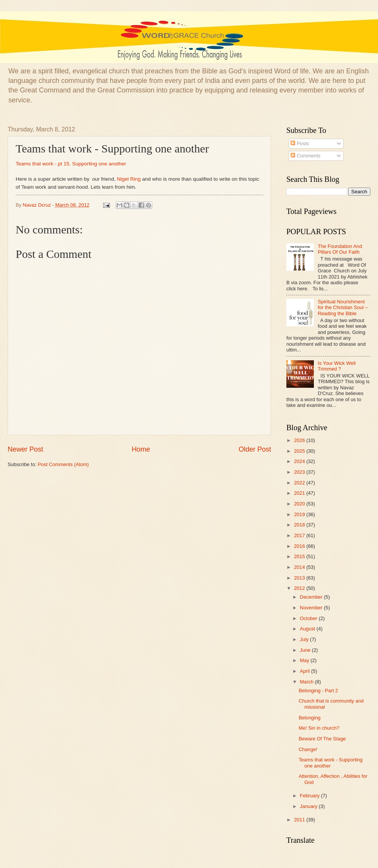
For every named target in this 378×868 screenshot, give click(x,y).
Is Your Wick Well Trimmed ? (337, 366)
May (305, 660)
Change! (308, 749)
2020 (300, 504)
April (305, 671)
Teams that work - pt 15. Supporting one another (71, 164)
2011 (300, 820)
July (305, 639)
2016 (300, 546)
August (308, 629)
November (312, 608)
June (306, 650)
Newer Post (25, 449)
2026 (300, 440)
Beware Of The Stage (322, 739)
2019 (300, 514)
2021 (300, 493)
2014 (300, 567)
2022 (300, 483)
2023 (300, 472)
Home (141, 449)
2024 (300, 461)
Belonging (309, 718)
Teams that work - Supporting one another (330, 763)
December (312, 597)
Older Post (255, 449)
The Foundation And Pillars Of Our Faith (340, 249)
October (309, 618)
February (310, 796)
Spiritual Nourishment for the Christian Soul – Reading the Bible (343, 308)
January (309, 806)
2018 (300, 525)
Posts (300, 143)
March (307, 682)
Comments (305, 156)
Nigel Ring (129, 179)
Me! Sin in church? (319, 728)
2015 (300, 556)
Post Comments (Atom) (63, 464)
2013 (300, 578)
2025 (300, 451)
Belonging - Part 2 (318, 691)
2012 (300, 588)
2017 (300, 535)
